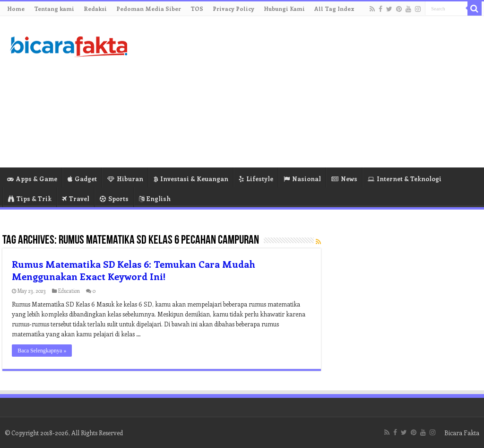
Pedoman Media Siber (149, 9)
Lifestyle (256, 179)
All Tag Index (334, 9)
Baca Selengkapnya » (42, 351)
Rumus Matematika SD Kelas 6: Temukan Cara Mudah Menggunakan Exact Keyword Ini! (134, 270)
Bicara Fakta (462, 433)
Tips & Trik (30, 198)
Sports (114, 198)
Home (16, 9)
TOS (197, 9)
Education (69, 291)
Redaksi (95, 9)
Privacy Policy (233, 9)
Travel (76, 198)
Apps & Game (32, 179)
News (344, 179)
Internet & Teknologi (405, 179)
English (155, 198)
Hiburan (125, 179)
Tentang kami (54, 9)
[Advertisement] (302, 92)
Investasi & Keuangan (191, 179)
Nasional (302, 179)
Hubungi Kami (284, 9)
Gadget (82, 179)
